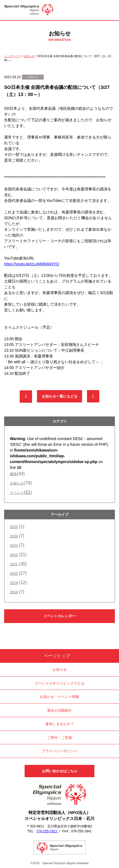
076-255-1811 (47, 831)
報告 (13, 474)
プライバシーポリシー (60, 751)
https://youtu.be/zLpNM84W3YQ (32, 264)
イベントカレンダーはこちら (59, 618)
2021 (14, 564)
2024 (14, 536)
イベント (21, 493)
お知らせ (17, 483)
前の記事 (26, 397)
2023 (14, 546)
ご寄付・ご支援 (59, 738)
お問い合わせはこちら (60, 771)
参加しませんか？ (60, 724)
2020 (14, 573)
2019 (14, 583)
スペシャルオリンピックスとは (60, 683)
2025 (14, 527)
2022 (14, 555)
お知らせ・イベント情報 (59, 697)
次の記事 (93, 396)
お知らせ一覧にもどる (60, 396)
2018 (14, 592)
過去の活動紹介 (59, 710)
